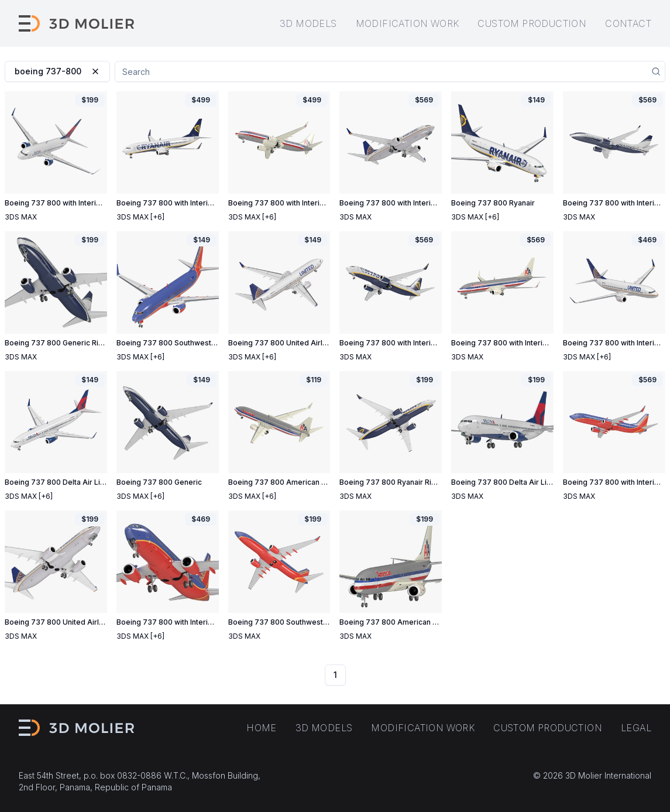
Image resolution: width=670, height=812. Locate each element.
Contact (628, 23)
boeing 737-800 (57, 71)
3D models (308, 23)
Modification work (408, 23)
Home (262, 728)
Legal (636, 728)
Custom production (532, 23)
